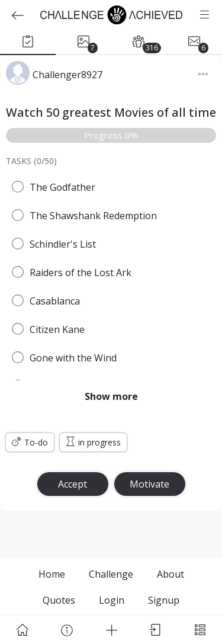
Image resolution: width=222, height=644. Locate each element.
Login (112, 600)
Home (52, 574)
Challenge (111, 574)
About (170, 574)
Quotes (59, 600)
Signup (164, 600)
